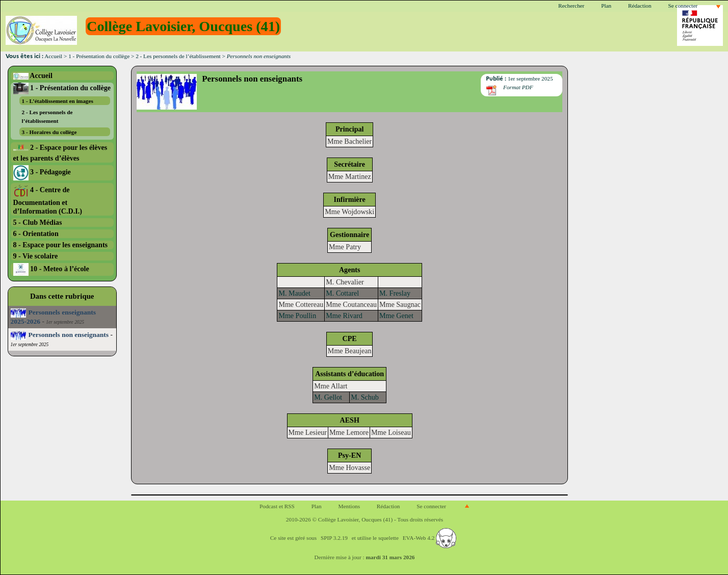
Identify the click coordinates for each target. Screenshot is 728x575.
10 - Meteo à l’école (51, 269)
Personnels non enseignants (60, 335)
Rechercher (571, 6)
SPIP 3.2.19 (334, 538)
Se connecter (683, 6)
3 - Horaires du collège (49, 132)
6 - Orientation (36, 233)
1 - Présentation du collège (99, 56)
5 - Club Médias (38, 222)
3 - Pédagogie (42, 172)
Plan (606, 6)
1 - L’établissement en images (58, 101)
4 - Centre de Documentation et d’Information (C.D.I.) (48, 200)
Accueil (53, 56)
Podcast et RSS (277, 506)
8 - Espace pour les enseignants (61, 245)
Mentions (349, 506)
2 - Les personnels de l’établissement (178, 56)
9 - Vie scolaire (36, 256)
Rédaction (640, 6)
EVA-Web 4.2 (430, 538)
